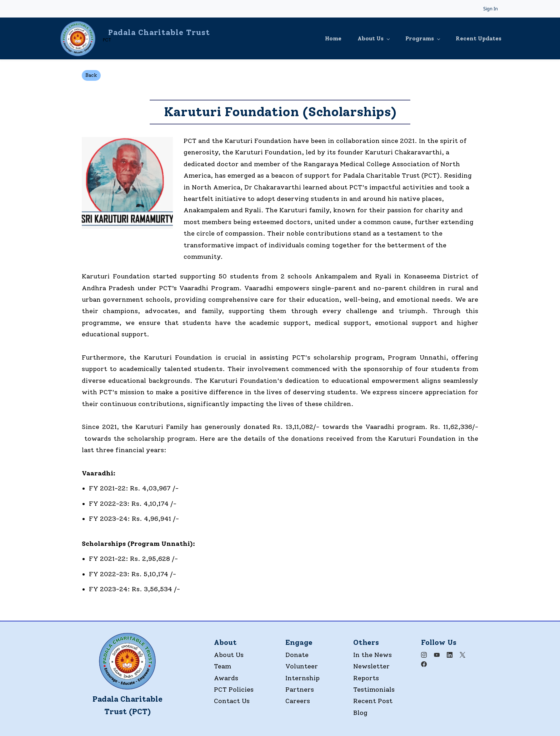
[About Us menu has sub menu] (363, 38)
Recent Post (373, 701)
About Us (229, 655)
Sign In (491, 9)
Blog (360, 712)
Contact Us (232, 701)
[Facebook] (424, 664)
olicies (243, 689)
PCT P (223, 689)
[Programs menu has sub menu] (414, 38)
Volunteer (302, 666)
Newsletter (371, 666)
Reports (366, 678)
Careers (298, 701)
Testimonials (374, 689)
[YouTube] (437, 655)
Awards (226, 678)
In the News (372, 655)
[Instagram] (424, 655)
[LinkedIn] (450, 655)
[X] (462, 655)
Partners (300, 689)
